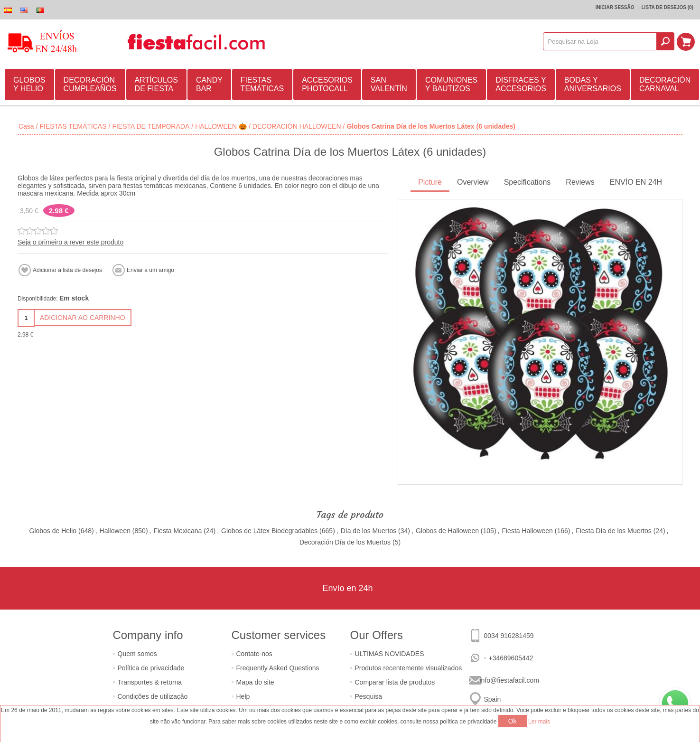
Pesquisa (369, 696)
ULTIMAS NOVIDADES (390, 654)
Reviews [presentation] (580, 182)
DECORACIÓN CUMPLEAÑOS (90, 84)
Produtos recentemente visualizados (409, 668)
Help (243, 696)
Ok (513, 721)
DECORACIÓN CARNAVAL (665, 84)
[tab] (430, 183)
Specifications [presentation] (527, 182)
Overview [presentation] (473, 182)
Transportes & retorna (150, 682)
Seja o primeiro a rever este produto (70, 242)
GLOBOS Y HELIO (29, 84)
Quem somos (137, 654)
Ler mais (539, 722)
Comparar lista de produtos (395, 682)
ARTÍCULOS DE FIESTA (156, 84)
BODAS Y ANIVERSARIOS (593, 84)
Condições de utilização (153, 696)
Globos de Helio (53, 531)
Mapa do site (255, 682)
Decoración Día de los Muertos (345, 542)
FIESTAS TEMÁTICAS (262, 84)
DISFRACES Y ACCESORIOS (521, 84)
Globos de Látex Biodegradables (269, 531)
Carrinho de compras (686, 41)
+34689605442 (511, 658)
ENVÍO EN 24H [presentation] (636, 182)
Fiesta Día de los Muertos (614, 531)
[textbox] (600, 41)
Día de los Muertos (369, 531)
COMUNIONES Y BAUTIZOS (451, 84)
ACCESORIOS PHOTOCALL (327, 84)
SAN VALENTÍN (389, 84)
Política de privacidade (151, 668)
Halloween (115, 531)
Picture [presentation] (430, 182)
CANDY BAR (209, 84)
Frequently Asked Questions (278, 668)
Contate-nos (254, 654)
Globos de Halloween (447, 531)
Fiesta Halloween (527, 531)
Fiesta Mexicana (177, 531)
